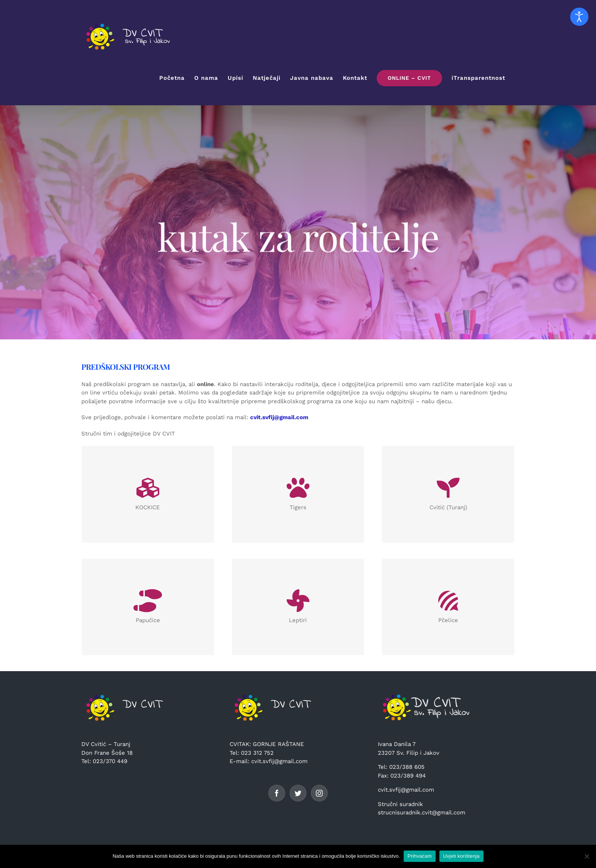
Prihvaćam (420, 856)
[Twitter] (298, 793)
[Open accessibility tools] (579, 17)
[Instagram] (319, 793)
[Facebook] (277, 793)
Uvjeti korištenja (461, 856)
